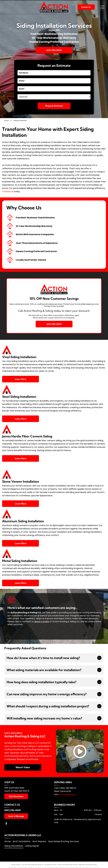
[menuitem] (9, 841)
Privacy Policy (16, 865)
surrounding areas (67, 794)
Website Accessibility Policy (88, 865)
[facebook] (6, 824)
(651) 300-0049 (12, 810)
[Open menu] (103, 7)
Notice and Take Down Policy (67, 865)
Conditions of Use (50, 865)
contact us (8, 191)
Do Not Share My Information (33, 865)
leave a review (42, 622)
